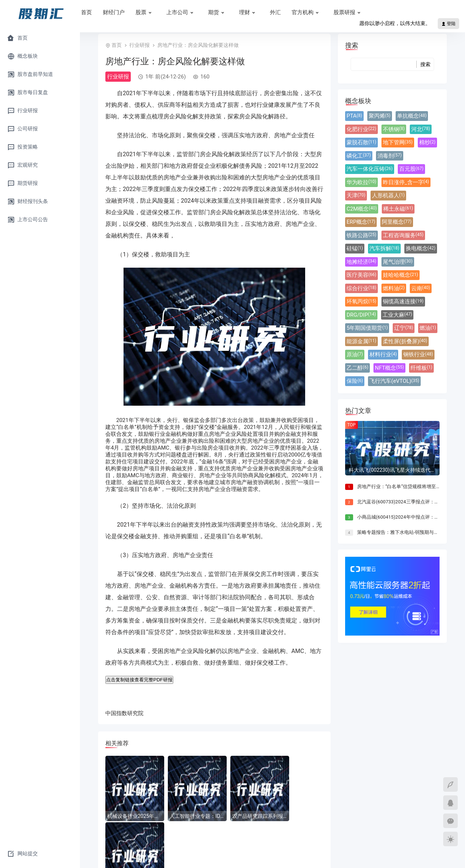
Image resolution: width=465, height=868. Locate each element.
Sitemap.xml (345, 855)
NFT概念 (389, 368)
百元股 (411, 169)
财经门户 (136, 12)
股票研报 (371, 12)
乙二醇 (357, 368)
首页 (109, 12)
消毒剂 (390, 156)
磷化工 (359, 156)
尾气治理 (398, 262)
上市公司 (204, 12)
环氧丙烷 (361, 301)
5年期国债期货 (367, 328)
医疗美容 (361, 275)
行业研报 (139, 45)
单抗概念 (412, 116)
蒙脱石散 (361, 142)
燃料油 (394, 288)
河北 (421, 129)
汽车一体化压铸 (370, 169)
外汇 (298, 12)
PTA (354, 116)
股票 (168, 12)
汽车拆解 (384, 248)
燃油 (428, 328)
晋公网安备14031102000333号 (295, 855)
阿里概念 (397, 222)
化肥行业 (361, 129)
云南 (421, 288)
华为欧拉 (361, 182)
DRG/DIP (361, 315)
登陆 (448, 24)
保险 (355, 381)
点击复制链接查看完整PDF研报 (139, 680)
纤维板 (421, 368)
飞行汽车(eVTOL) (394, 381)
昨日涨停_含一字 (406, 182)
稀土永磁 (398, 209)
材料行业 (383, 354)
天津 (356, 195)
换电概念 (421, 248)
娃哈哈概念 (401, 275)
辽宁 (404, 328)
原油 (355, 354)
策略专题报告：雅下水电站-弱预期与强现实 (403, 532)
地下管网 (398, 142)
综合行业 (361, 288)
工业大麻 (397, 315)
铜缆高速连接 (403, 301)
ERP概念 (361, 222)
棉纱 (427, 142)
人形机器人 (388, 195)
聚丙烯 (380, 116)
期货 (241, 12)
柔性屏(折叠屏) (405, 341)
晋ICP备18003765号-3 (231, 855)
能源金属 (361, 341)
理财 (272, 12)
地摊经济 (361, 262)
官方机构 (330, 12)
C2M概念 (362, 209)
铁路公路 (361, 235)
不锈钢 (394, 129)
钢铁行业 (418, 354)
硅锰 (355, 248)
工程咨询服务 (403, 235)
